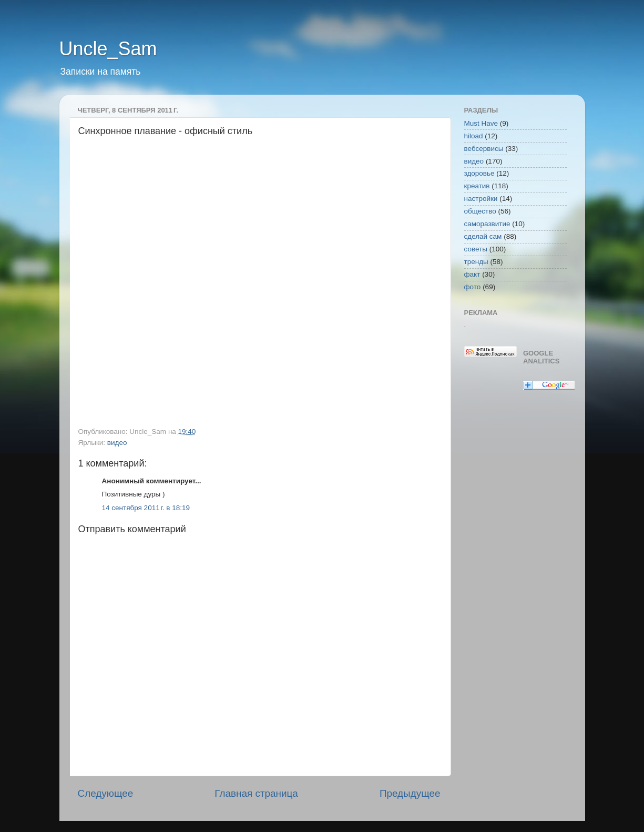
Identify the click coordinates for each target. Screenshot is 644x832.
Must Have (481, 123)
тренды (476, 262)
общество (480, 211)
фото (473, 287)
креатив (477, 186)
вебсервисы (484, 149)
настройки (481, 199)
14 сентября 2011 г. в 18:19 (146, 508)
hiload (474, 136)
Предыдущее (410, 793)
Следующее (106, 793)
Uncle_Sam (108, 49)
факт (472, 274)
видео (117, 443)
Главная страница (256, 793)
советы (476, 249)
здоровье (479, 173)
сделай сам (483, 236)
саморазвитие (487, 224)
